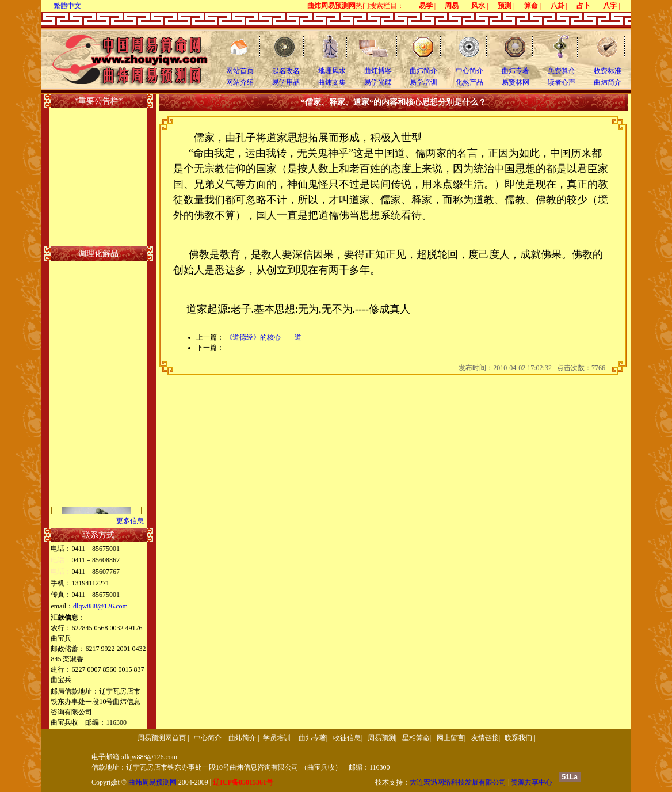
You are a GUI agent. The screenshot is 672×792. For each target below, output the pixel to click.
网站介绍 (240, 82)
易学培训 (423, 82)
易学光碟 (378, 82)
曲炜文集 (332, 82)
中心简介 (469, 71)
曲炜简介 (423, 71)
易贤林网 (516, 82)
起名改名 (286, 71)
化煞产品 (469, 82)
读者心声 (562, 82)
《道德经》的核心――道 (264, 337)
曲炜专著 (516, 71)
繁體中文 (67, 6)
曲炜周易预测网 (152, 782)
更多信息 (130, 521)
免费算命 (562, 71)
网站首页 (240, 71)
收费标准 (608, 71)
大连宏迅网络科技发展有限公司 (458, 782)
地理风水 (332, 71)
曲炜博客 (378, 71)
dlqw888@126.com (100, 606)
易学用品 (286, 82)
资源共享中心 (532, 782)
